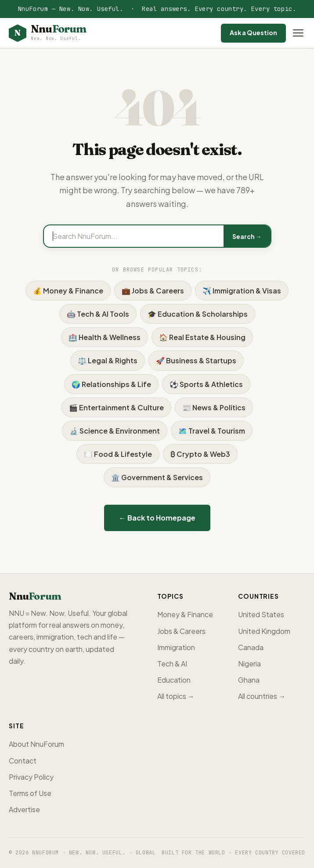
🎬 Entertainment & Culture (116, 407)
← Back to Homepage (157, 518)
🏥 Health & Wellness (105, 337)
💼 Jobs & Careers (153, 291)
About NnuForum (36, 744)
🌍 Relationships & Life (111, 384)
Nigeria (249, 664)
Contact (23, 761)
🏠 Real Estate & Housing (202, 337)
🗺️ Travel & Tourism (212, 431)
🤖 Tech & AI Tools (98, 314)
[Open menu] (298, 33)
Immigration (176, 647)
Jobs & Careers (181, 631)
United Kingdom (264, 631)
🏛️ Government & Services (157, 477)
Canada (251, 647)
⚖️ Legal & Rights (108, 360)
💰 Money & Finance (68, 291)
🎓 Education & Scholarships (198, 314)
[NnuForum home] (47, 33)
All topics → (176, 696)
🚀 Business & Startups (196, 360)
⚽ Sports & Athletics (206, 384)
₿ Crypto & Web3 (200, 454)
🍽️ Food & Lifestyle (118, 454)
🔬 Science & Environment (115, 431)
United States (261, 614)
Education (174, 680)
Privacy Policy (31, 777)
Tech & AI (172, 664)
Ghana (249, 680)
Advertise (24, 809)
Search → (247, 236)
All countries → (262, 696)
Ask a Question (253, 33)
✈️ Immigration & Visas (242, 291)
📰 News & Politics (214, 407)
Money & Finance (185, 614)
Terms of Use (30, 793)
